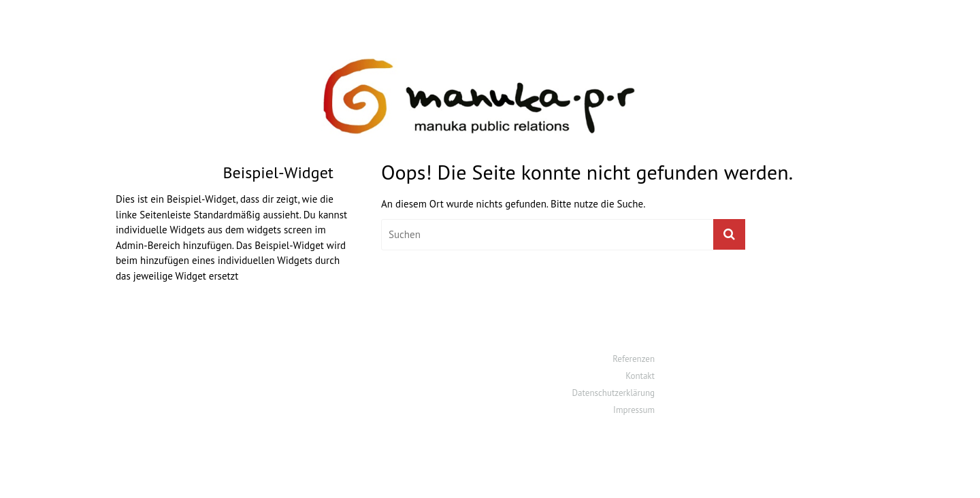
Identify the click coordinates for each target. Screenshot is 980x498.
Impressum (634, 410)
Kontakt (640, 376)
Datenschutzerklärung (614, 393)
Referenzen (634, 359)
